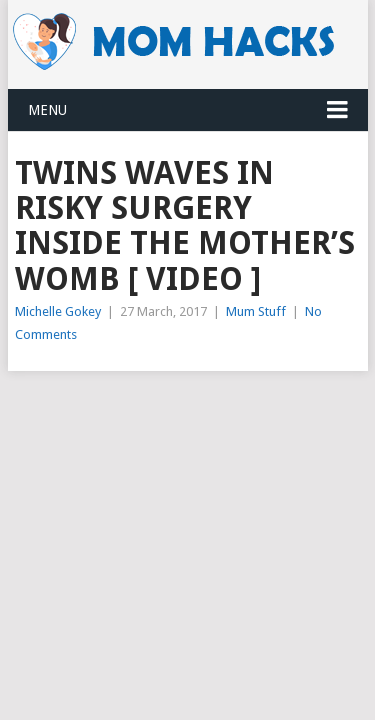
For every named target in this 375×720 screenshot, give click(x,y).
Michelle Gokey (58, 311)
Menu (47, 110)
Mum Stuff (256, 311)
